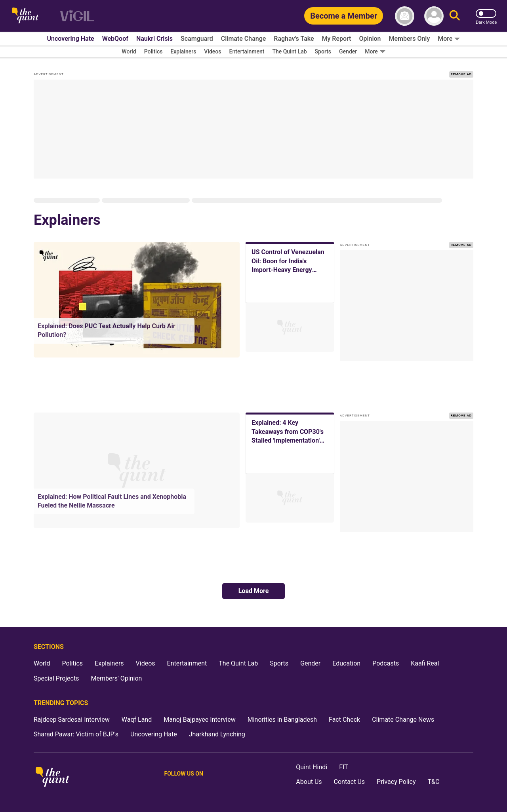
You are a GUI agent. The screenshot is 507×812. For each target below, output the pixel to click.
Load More (254, 591)
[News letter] (405, 16)
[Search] (455, 16)
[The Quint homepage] (25, 16)
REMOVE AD (461, 74)
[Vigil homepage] (77, 16)
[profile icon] (434, 16)
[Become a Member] (344, 16)
